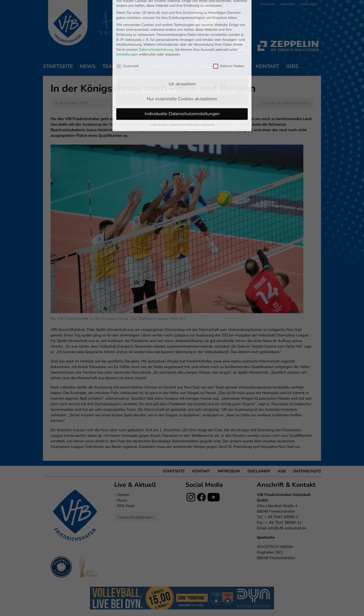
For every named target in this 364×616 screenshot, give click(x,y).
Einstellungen (127, 20)
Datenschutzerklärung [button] (185, 90)
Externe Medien (229, 31)
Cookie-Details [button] (159, 90)
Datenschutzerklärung (156, 15)
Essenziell (128, 31)
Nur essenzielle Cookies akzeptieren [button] (182, 64)
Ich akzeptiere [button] (182, 49)
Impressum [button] (208, 90)
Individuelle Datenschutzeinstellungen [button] (182, 79)
